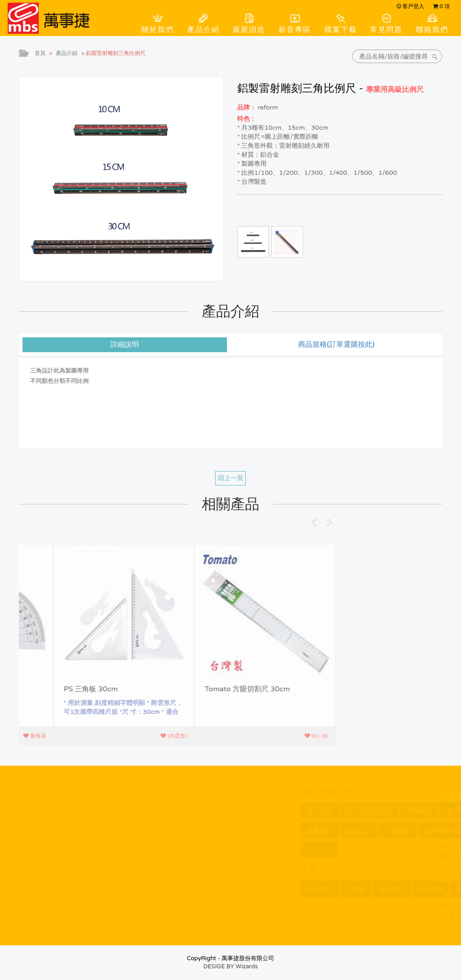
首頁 (40, 53)
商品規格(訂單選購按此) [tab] (336, 345)
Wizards (246, 966)
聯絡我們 (432, 30)
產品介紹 (203, 30)
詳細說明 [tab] (125, 345)
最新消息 (249, 30)
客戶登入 (410, 6)
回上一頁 (230, 478)
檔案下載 (341, 30)
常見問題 (386, 30)
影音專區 (295, 30)
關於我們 (158, 30)
